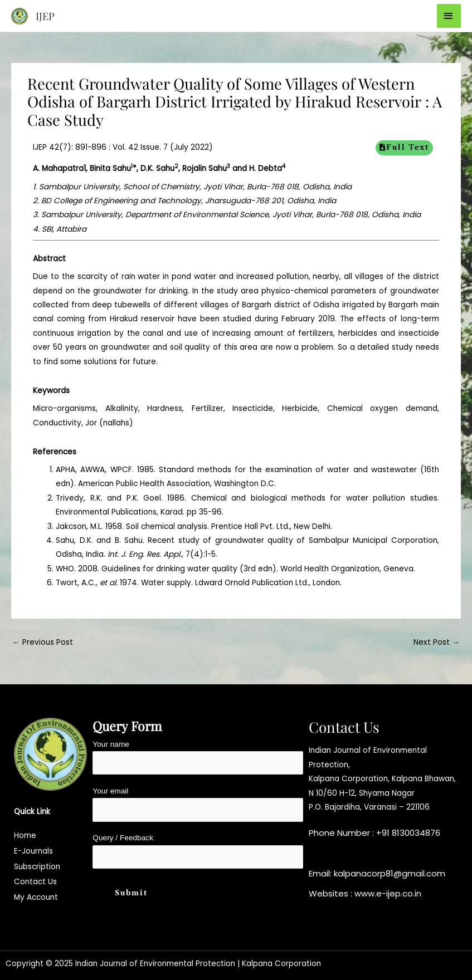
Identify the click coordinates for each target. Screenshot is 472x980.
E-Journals (33, 851)
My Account (36, 897)
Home (25, 836)
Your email (198, 804)
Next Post (437, 642)
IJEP (45, 16)
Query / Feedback (198, 851)
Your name (198, 758)
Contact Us (35, 882)
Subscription (37, 867)
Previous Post (43, 642)
